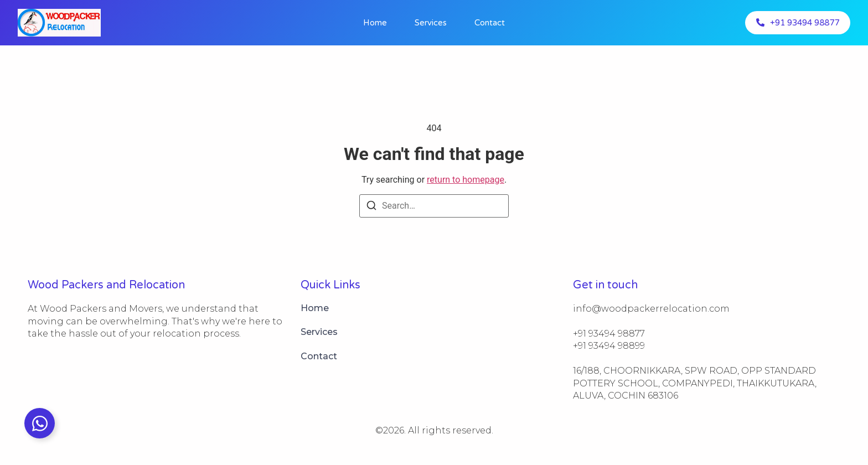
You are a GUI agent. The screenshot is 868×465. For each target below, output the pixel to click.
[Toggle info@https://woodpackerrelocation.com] (40, 423)
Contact (490, 23)
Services (431, 23)
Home (375, 23)
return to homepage (466, 180)
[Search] (371, 207)
